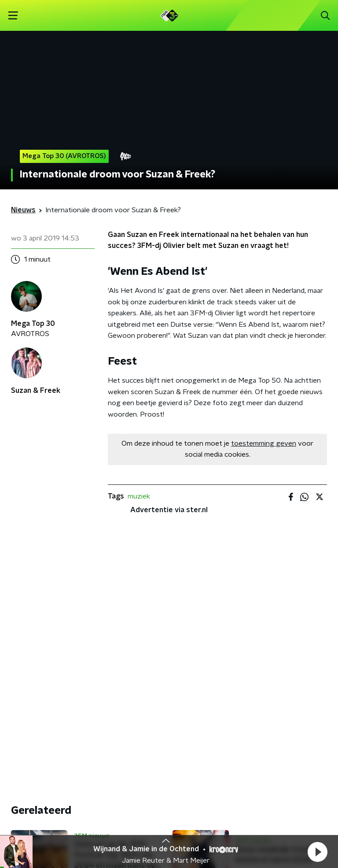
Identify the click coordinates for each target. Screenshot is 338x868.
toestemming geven (264, 443)
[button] (317, 852)
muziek (139, 496)
